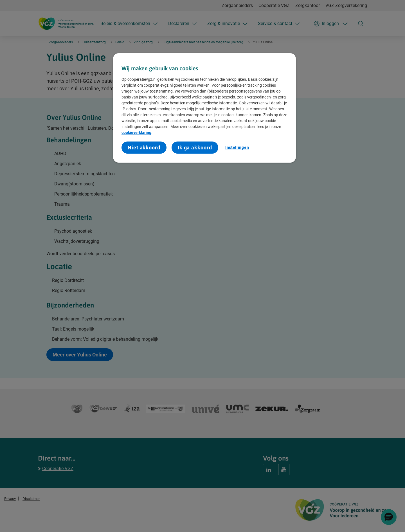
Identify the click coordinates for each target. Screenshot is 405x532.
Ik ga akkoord (195, 148)
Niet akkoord (144, 148)
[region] (204, 108)
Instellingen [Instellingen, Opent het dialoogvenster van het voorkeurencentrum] (237, 147)
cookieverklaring (136, 133)
